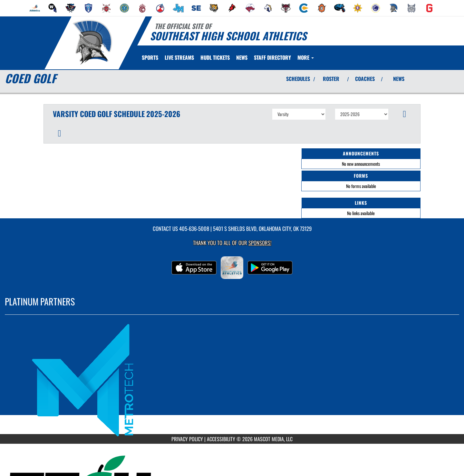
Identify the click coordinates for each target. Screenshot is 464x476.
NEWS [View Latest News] (399, 79)
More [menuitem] (306, 57)
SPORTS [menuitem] (150, 57)
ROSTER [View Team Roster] (331, 79)
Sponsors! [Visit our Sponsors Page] (260, 243)
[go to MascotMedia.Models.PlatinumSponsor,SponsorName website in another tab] (232, 379)
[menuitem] (35, 8)
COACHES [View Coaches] (365, 79)
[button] (405, 114)
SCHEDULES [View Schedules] (298, 79)
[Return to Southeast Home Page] (92, 42)
